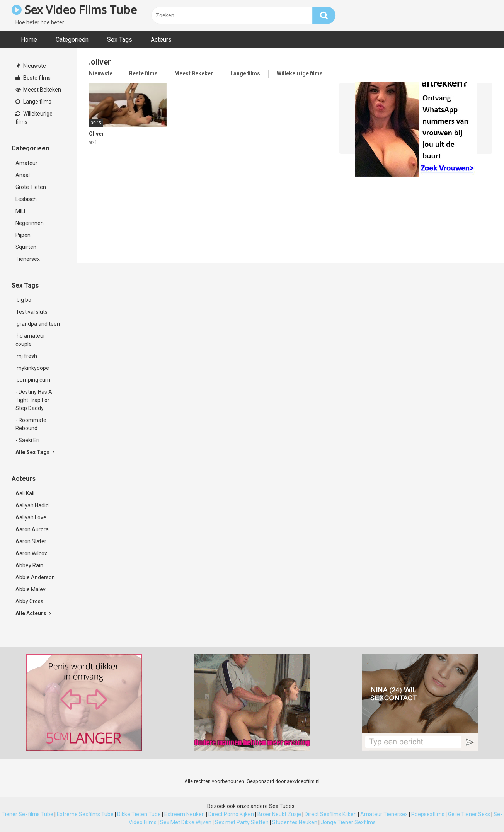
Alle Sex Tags (35, 452)
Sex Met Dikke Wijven (186, 822)
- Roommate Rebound (31, 424)
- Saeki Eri (27, 440)
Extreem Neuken (185, 814)
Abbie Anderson (35, 577)
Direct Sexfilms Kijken (331, 814)
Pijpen (23, 235)
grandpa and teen (38, 324)
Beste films (33, 78)
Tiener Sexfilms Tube (27, 814)
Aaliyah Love (31, 517)
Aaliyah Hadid (32, 505)
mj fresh (26, 356)
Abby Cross (29, 601)
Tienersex (28, 259)
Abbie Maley (31, 589)
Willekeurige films (34, 118)
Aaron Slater (31, 541)
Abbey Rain (29, 565)
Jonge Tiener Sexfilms (348, 822)
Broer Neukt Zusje (279, 814)
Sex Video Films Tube (74, 9)
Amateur (26, 163)
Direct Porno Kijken (231, 814)
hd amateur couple (30, 340)
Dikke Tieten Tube (139, 814)
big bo (23, 300)
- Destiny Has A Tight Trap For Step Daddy (34, 400)
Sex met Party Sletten (242, 822)
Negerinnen (30, 223)
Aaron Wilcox (31, 553)
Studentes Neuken (295, 822)
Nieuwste (31, 66)
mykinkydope (32, 368)
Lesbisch (26, 199)
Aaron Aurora (32, 529)
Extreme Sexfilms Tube (85, 814)
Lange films (33, 102)
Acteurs (161, 40)
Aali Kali (25, 493)
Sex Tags (120, 40)
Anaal (23, 175)
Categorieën (72, 40)
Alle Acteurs (33, 613)
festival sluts (31, 312)
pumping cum (33, 380)
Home (29, 40)
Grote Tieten (31, 187)
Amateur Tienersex (384, 814)
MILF (21, 211)
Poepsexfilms (428, 814)
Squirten (26, 247)
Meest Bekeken (38, 90)
